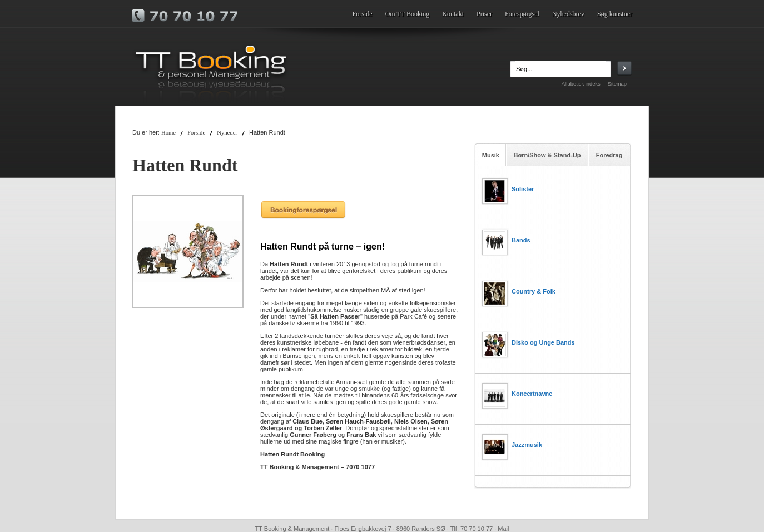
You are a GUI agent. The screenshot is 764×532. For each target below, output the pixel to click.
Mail (503, 529)
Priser (484, 14)
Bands (521, 240)
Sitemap (617, 84)
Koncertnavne (532, 394)
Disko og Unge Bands (543, 342)
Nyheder (227, 133)
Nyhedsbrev (568, 14)
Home (168, 133)
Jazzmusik (527, 445)
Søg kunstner (615, 14)
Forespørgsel (522, 14)
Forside (363, 14)
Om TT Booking (408, 14)
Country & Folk (534, 291)
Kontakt (453, 14)
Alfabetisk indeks (581, 84)
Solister (523, 189)
